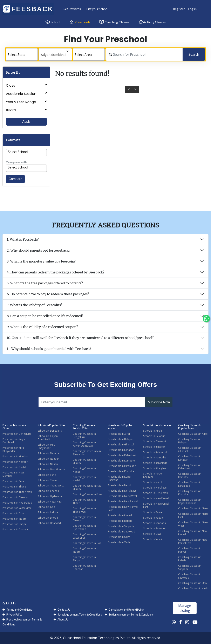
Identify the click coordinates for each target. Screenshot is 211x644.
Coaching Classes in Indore (84, 550)
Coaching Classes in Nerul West (193, 524)
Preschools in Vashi (119, 542)
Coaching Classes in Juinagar (190, 458)
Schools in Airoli (152, 431)
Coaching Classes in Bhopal (84, 559)
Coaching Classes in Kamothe (190, 475)
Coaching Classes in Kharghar (190, 493)
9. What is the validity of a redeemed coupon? (42, 327)
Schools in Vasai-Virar (50, 502)
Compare (15, 179)
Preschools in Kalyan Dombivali (14, 441)
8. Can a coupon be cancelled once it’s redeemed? (45, 316)
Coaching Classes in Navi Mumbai (87, 487)
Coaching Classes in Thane (84, 501)
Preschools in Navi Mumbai (13, 474)
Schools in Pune (47, 475)
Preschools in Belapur (121, 439)
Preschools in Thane (14, 487)
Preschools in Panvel (120, 515)
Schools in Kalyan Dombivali (48, 438)
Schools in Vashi (152, 539)
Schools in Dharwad (49, 523)
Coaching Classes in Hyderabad (84, 527)
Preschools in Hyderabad (17, 503)
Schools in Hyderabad (51, 496)
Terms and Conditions (19, 610)
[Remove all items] (59, 52)
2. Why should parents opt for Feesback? (38, 250)
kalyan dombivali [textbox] (53, 55)
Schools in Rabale (153, 518)
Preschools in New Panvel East (123, 508)
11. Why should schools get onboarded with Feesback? (49, 349)
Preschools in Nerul (119, 485)
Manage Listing (185, 608)
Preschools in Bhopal (15, 524)
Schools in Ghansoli (155, 441)
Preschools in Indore (15, 519)
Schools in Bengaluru (50, 431)
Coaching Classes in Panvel (190, 550)
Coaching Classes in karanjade (190, 484)
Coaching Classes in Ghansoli (190, 449)
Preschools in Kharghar (121, 471)
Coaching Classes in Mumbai (84, 461)
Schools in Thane (47, 480)
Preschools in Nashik (15, 467)
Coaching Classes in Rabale (190, 559)
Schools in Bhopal (48, 518)
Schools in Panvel (153, 512)
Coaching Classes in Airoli (193, 434)
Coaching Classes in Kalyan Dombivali (84, 444)
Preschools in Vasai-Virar (17, 508)
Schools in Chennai (49, 491)
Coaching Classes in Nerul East (193, 515)
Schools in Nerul (153, 482)
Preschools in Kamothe (121, 461)
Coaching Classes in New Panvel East (193, 541)
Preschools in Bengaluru (17, 434)
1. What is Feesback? (23, 239)
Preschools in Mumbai (15, 456)
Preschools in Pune (13, 481)
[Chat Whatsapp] (206, 318)
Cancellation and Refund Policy (126, 610)
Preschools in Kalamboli (122, 455)
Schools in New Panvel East (156, 505)
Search (194, 54)
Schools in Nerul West (156, 493)
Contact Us (64, 610)
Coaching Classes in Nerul (193, 508)
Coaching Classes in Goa (87, 543)
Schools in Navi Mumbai (52, 469)
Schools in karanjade (155, 463)
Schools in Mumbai (49, 453)
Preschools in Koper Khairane (120, 478)
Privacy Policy (14, 615)
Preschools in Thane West (17, 492)
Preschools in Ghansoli (121, 444)
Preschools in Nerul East (122, 491)
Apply (26, 122)
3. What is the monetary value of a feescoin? (41, 261)
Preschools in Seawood (122, 532)
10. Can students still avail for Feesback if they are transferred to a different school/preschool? (80, 338)
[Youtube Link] (195, 622)
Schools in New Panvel (156, 498)
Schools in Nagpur (48, 459)
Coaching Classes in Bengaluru (84, 435)
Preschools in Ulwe (119, 537)
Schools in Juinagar (154, 447)
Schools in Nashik (48, 464)
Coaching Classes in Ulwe (193, 583)
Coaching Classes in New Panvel (193, 533)
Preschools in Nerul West (122, 496)
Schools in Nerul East (155, 488)
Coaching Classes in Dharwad (84, 567)
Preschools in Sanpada (121, 526)
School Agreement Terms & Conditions (80, 615)
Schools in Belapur (154, 436)
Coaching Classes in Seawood (190, 576)
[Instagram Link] (187, 622)
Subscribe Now (159, 402)
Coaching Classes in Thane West (84, 510)
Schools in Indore (48, 512)
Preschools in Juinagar (121, 450)
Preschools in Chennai (15, 497)
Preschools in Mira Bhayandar (13, 449)
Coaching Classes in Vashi (193, 588)
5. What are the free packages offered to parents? (45, 283)
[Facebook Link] (181, 622)
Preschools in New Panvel (123, 501)
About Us (63, 619)
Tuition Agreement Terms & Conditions (131, 615)
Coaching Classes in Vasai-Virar (84, 536)
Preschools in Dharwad (16, 529)
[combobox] (22, 54)
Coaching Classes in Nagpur (84, 470)
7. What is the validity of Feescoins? (35, 305)
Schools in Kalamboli (155, 452)
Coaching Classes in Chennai (84, 519)
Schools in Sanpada (155, 523)
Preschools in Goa (13, 513)
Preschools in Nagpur (15, 462)
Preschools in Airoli (119, 434)
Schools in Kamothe (155, 457)
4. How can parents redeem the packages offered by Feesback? (56, 272)
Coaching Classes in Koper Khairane (190, 501)
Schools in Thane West (51, 486)
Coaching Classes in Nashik (84, 479)
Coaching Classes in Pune (87, 494)
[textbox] (22, 55)
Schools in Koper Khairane (153, 475)
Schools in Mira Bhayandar (46, 446)
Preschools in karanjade (122, 466)
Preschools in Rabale (120, 521)
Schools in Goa (46, 507)
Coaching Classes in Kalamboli (190, 467)
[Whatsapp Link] (174, 622)
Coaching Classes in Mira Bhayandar (87, 453)
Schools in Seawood (155, 528)
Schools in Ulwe (152, 534)
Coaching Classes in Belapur (190, 441)
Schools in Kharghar (155, 468)
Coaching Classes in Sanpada (190, 567)
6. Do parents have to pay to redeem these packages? (48, 294)
